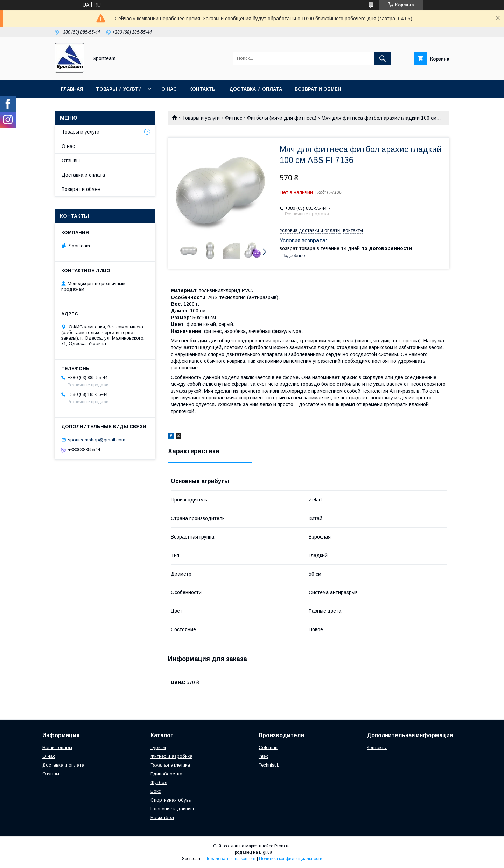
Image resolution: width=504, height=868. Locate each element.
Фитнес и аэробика (171, 756)
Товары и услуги (119, 89)
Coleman (268, 748)
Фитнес (234, 118)
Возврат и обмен (318, 89)
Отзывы (71, 161)
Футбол (159, 782)
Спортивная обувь (171, 800)
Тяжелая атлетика (170, 765)
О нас (169, 89)
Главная (72, 89)
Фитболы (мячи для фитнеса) (282, 118)
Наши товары (57, 748)
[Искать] (383, 58)
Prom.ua (283, 846)
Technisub (269, 765)
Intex (263, 756)
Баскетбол (162, 817)
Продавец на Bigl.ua (252, 852)
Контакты (203, 89)
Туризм (158, 748)
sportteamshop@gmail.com (97, 440)
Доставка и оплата (256, 89)
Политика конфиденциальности (291, 859)
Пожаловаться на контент (230, 859)
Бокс (156, 791)
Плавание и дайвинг (173, 809)
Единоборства (166, 774)
